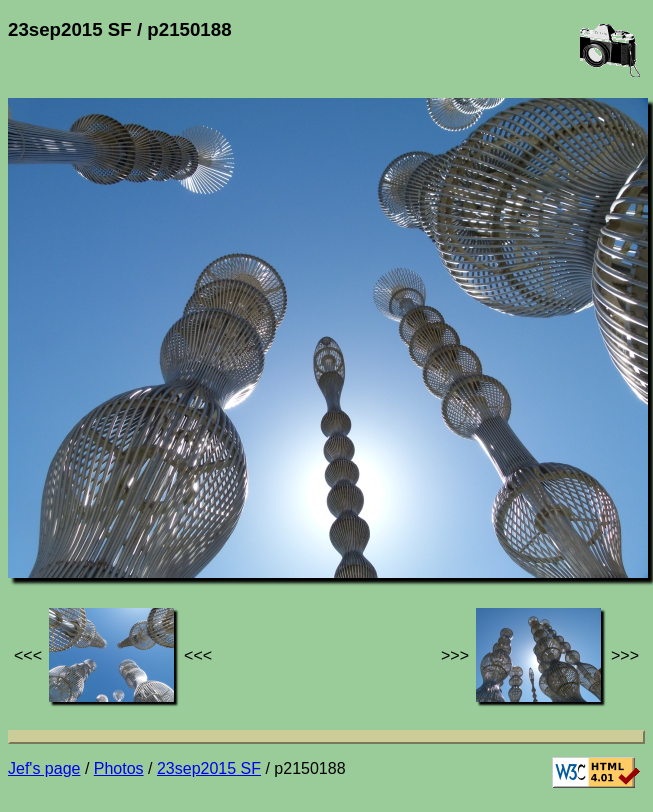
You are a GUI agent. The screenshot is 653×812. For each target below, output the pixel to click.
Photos (119, 768)
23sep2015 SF (209, 768)
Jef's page (44, 768)
